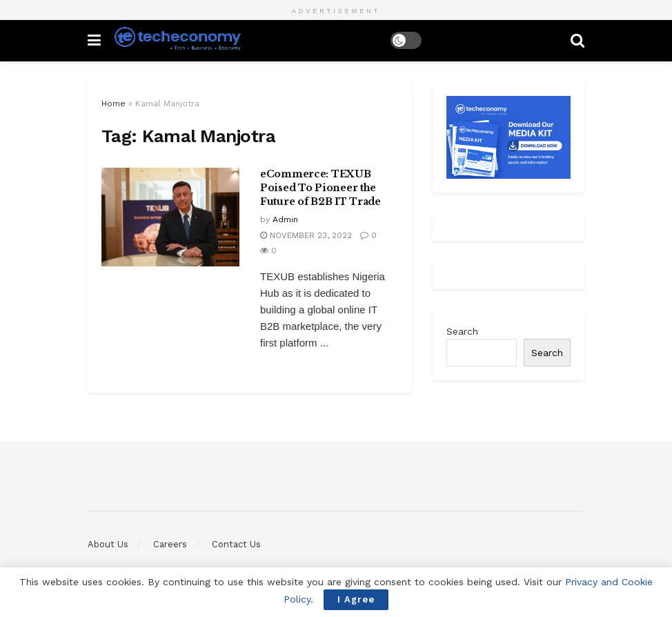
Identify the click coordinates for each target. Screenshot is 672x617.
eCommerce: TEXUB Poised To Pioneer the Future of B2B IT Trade (320, 187)
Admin (285, 219)
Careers (170, 544)
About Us (108, 544)
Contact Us (236, 544)
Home (113, 104)
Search (462, 331)
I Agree (356, 599)
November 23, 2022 (306, 235)
